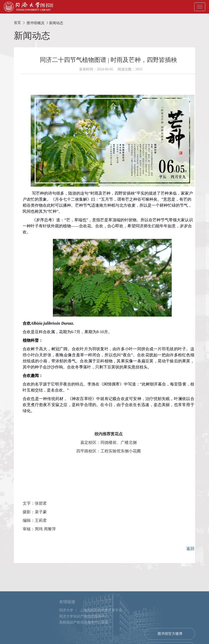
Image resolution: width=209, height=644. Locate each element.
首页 (17, 23)
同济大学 (66, 630)
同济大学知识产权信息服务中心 (84, 636)
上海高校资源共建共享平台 (101, 630)
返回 (190, 549)
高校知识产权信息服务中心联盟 (84, 642)
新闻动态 (56, 23)
